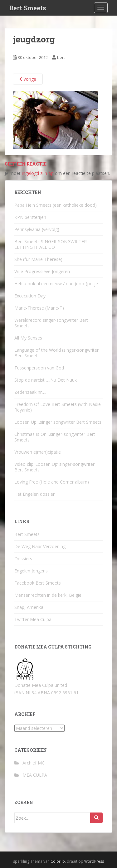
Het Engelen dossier (34, 494)
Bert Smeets (28, 8)
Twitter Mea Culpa (33, 619)
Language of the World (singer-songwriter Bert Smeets (56, 353)
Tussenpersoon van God (39, 368)
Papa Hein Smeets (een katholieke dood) (56, 205)
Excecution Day (30, 296)
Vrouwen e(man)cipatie (38, 452)
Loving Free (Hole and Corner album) (52, 482)
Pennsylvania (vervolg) (37, 229)
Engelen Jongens (31, 571)
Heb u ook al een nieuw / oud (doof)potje (56, 284)
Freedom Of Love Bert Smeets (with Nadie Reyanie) (58, 407)
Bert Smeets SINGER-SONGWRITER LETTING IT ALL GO (51, 244)
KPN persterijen (30, 217)
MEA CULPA (35, 775)
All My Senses (28, 338)
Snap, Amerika (29, 607)
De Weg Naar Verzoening (40, 546)
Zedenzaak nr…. (30, 392)
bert (61, 57)
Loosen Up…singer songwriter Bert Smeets (58, 422)
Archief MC (34, 763)
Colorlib (58, 861)
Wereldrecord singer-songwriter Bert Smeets (51, 323)
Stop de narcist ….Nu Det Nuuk (46, 380)
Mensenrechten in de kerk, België (48, 595)
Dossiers (23, 559)
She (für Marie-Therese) (38, 259)
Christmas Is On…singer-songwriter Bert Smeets (55, 437)
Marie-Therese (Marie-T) (39, 308)
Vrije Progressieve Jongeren (42, 271)
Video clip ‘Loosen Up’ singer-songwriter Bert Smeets (54, 467)
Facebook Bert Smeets (38, 583)
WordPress (94, 861)
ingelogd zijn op (38, 173)
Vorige (28, 79)
